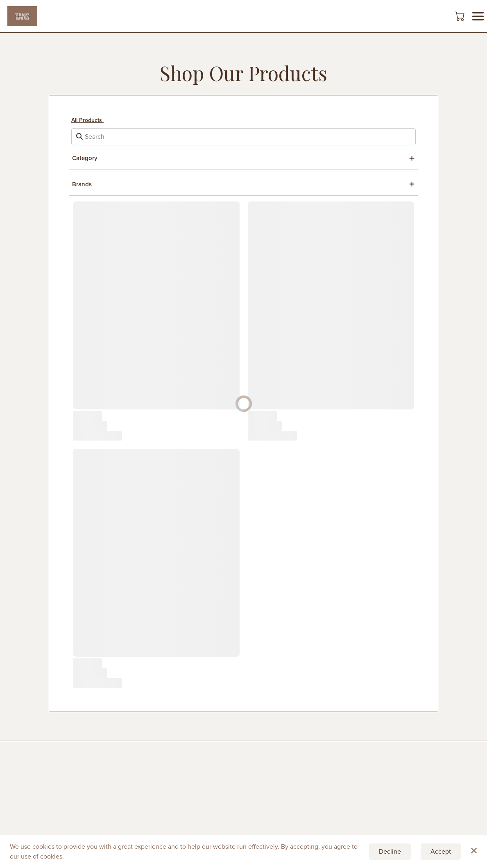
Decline (390, 851)
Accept (441, 851)
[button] (461, 16)
